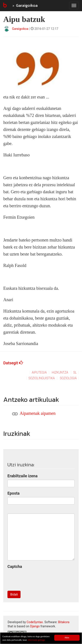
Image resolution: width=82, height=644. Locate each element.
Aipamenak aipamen (38, 413)
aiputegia (39, 372)
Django (35, 626)
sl (75, 372)
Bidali (14, 594)
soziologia (68, 378)
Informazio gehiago (36, 640)
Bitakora (64, 622)
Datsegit (13, 363)
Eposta (13, 493)
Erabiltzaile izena (23, 476)
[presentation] (41, 579)
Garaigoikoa (27, 5)
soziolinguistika (42, 378)
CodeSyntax (35, 622)
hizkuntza (60, 372)
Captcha (15, 566)
